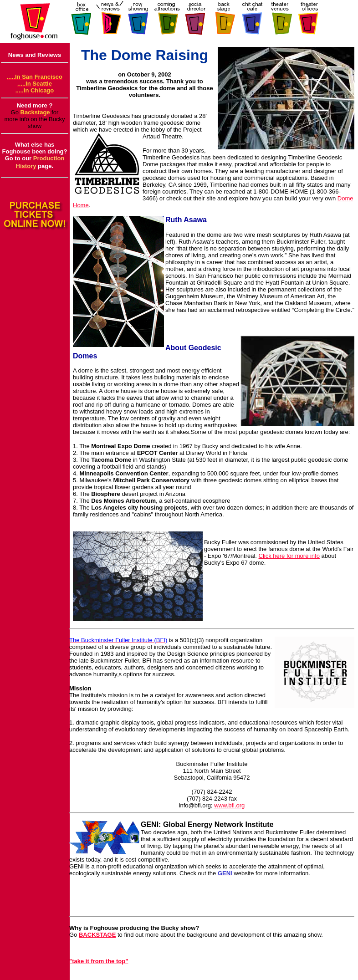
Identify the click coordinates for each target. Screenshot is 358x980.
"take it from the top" (99, 961)
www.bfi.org (229, 805)
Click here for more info (289, 556)
